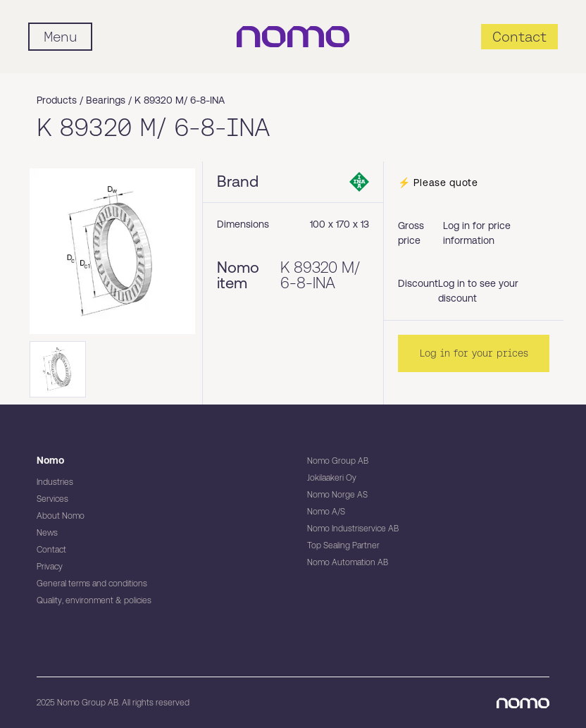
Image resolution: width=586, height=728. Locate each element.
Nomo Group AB (338, 461)
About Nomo (61, 516)
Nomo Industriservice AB (353, 529)
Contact (51, 550)
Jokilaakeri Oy (332, 478)
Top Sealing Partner (343, 545)
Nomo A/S (326, 512)
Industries (55, 482)
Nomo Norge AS (337, 495)
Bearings (106, 100)
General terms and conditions (92, 584)
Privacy (50, 567)
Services (52, 499)
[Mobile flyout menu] (60, 37)
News (47, 533)
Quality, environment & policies (94, 600)
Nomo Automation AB (348, 562)
